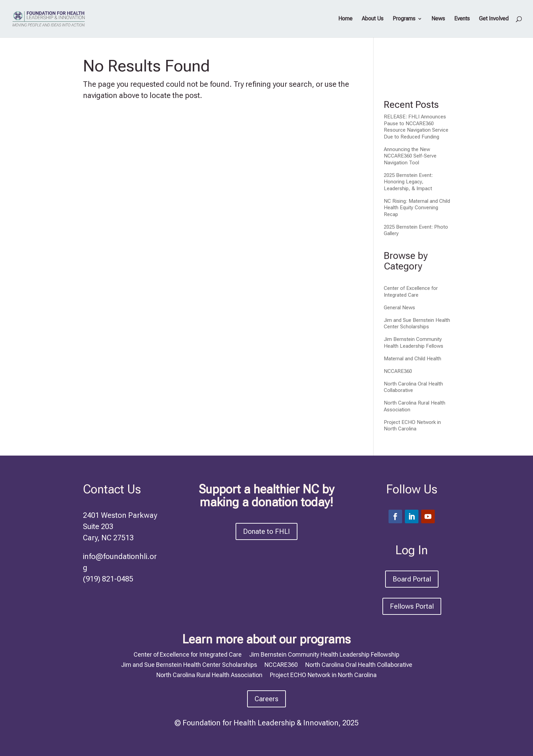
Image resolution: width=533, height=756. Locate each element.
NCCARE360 (398, 371)
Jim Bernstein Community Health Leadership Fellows (414, 343)
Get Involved (494, 19)
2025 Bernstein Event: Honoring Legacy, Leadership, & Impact (408, 182)
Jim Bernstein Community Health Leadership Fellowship (324, 654)
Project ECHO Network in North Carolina (412, 426)
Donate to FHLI (266, 531)
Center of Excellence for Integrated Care (411, 292)
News (438, 19)
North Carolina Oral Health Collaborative (359, 664)
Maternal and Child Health (412, 359)
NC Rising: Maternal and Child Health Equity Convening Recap (417, 208)
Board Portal (412, 579)
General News (399, 308)
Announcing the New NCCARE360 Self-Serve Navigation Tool (410, 156)
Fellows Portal (412, 606)
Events (462, 19)
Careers (266, 699)
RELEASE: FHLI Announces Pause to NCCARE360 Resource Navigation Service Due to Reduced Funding (416, 127)
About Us (373, 19)
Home (345, 19)
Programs (404, 19)
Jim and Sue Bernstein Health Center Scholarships (417, 324)
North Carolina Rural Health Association (209, 674)
